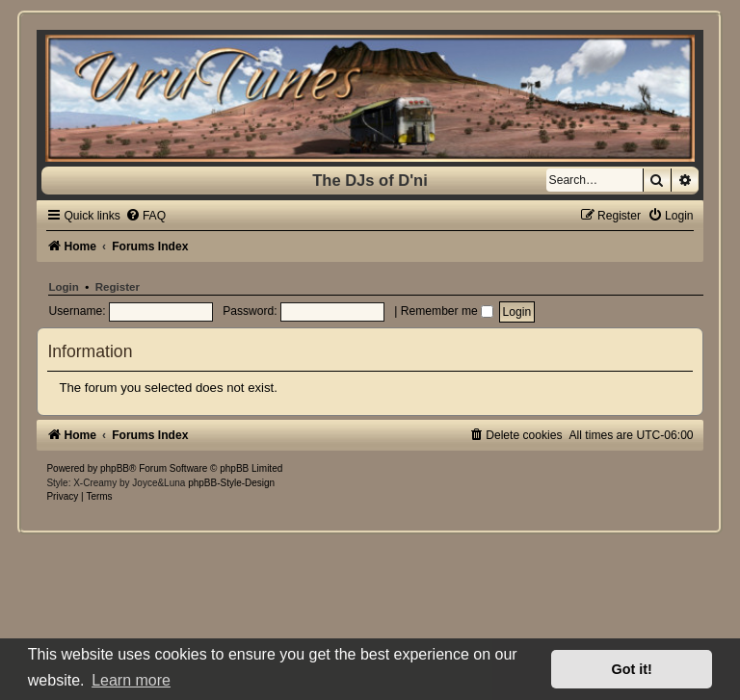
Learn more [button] (131, 680)
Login (63, 287)
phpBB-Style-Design (231, 483)
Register (118, 287)
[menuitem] (145, 216)
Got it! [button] (632, 669)
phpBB (115, 468)
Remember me (447, 311)
